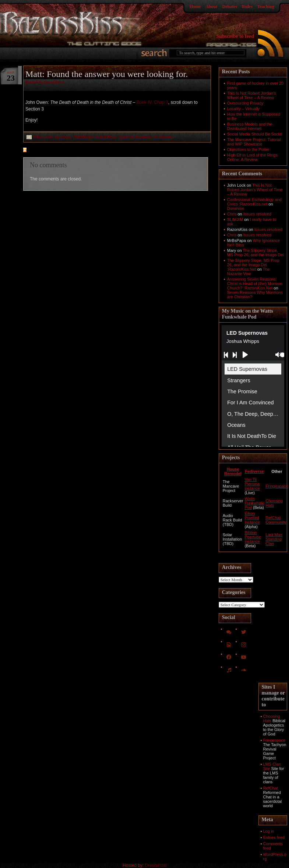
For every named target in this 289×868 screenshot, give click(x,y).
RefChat (271, 788)
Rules (247, 7)
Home (195, 7)
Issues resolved (257, 214)
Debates (230, 7)
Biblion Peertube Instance (253, 537)
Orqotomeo (163, 137)
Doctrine (126, 137)
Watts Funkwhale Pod (254, 503)
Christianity (83, 137)
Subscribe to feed (235, 36)
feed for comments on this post (61, 151)
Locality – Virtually (243, 109)
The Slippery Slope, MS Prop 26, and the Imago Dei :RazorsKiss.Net (253, 265)
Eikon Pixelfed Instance (252, 518)
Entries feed (274, 837)
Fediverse (254, 471)
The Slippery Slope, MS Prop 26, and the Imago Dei (255, 253)
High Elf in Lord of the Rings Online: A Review (252, 157)
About (211, 7)
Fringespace (277, 486)
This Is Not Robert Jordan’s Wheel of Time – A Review (252, 95)
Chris (232, 214)
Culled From (106, 137)
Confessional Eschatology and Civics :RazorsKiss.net (254, 202)
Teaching (266, 7)
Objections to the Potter (248, 150)
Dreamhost (156, 865)
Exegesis (143, 137)
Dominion (236, 208)
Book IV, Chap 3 (152, 102)
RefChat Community (276, 520)
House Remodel (233, 471)
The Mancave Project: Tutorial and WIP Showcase (254, 142)
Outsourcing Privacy (245, 103)
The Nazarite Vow (249, 271)
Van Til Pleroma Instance (252, 484)
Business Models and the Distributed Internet (250, 126)
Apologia (63, 137)
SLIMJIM (235, 219)
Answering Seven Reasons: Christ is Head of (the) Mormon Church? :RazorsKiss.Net (255, 284)
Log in (269, 831)
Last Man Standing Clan (274, 539)
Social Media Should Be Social (255, 134)
